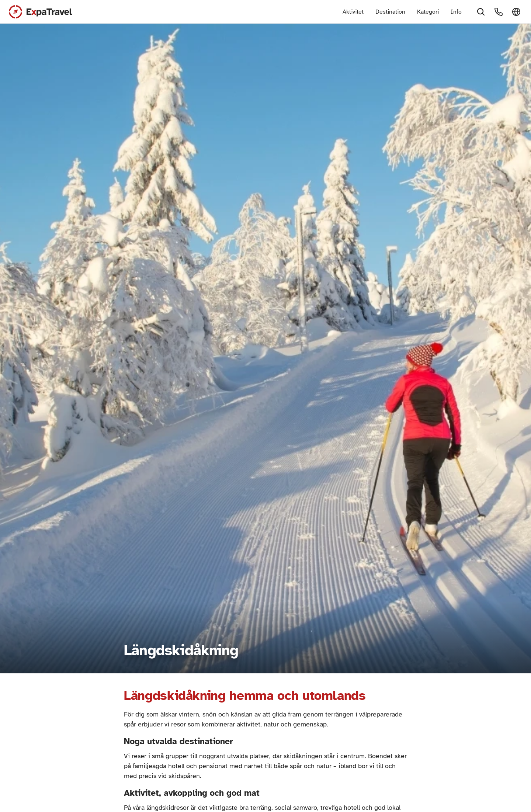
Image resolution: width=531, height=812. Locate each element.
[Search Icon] (481, 12)
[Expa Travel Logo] (41, 12)
